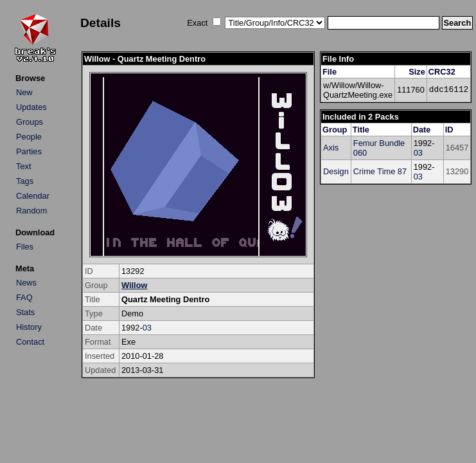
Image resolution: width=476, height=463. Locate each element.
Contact (30, 342)
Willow (134, 285)
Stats (25, 312)
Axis (331, 148)
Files (25, 247)
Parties (29, 151)
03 (147, 328)
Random (31, 211)
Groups (30, 122)
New (24, 92)
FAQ (24, 297)
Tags (25, 181)
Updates (31, 107)
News (26, 283)
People (29, 137)
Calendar (33, 196)
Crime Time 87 (380, 171)
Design (336, 171)
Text (23, 166)
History (29, 327)
